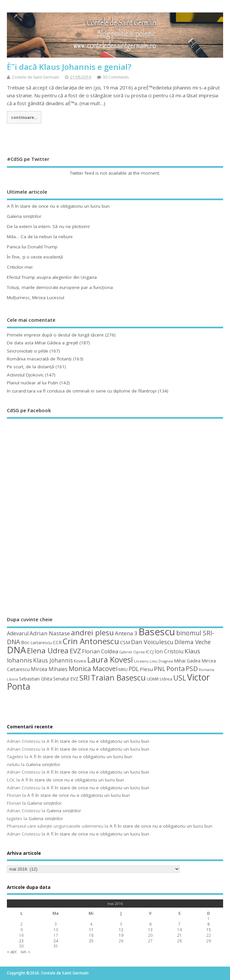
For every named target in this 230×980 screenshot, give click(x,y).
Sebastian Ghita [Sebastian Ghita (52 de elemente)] (36, 679)
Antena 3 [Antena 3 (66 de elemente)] (126, 633)
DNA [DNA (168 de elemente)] (16, 650)
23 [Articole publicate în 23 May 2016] (21, 941)
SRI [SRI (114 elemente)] (85, 678)
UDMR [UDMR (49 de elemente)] (153, 679)
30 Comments (116, 77)
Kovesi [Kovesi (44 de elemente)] (80, 661)
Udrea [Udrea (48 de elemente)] (166, 679)
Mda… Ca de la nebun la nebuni (40, 237)
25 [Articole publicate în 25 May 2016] (91, 941)
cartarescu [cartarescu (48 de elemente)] (41, 643)
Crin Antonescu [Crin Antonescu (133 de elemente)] (91, 641)
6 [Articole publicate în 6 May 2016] (150, 924)
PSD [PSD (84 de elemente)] (192, 669)
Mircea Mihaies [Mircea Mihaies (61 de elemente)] (49, 669)
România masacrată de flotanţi (39, 359)
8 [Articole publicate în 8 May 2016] (209, 924)
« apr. (12, 952)
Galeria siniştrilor (24, 216)
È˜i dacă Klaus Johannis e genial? (69, 67)
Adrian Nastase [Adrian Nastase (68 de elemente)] (50, 633)
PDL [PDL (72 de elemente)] (134, 669)
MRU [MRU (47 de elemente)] (123, 669)
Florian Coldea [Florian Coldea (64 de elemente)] (100, 651)
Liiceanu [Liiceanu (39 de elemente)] (141, 661)
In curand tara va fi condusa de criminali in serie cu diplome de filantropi (82, 391)
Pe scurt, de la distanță (31, 367)
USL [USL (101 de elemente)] (180, 678)
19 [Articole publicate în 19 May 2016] (121, 935)
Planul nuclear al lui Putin (32, 383)
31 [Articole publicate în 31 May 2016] (56, 946)
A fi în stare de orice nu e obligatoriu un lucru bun (58, 206)
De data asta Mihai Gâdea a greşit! (42, 343)
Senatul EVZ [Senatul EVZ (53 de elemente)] (66, 679)
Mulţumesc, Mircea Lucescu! (36, 298)
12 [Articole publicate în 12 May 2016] (121, 930)
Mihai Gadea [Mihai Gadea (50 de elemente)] (187, 661)
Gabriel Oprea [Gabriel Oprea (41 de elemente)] (132, 652)
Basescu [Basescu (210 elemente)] (157, 632)
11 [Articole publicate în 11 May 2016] (91, 930)
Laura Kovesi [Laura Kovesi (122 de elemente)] (110, 660)
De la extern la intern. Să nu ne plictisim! (48, 226)
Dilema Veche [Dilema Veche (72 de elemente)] (193, 642)
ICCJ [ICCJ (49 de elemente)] (150, 652)
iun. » (25, 952)
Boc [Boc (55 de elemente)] (25, 642)
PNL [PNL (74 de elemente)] (160, 669)
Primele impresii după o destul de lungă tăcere (55, 335)
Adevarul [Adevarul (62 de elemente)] (18, 633)
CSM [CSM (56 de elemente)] (125, 642)
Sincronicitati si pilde (28, 351)
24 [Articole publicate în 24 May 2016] (56, 941)
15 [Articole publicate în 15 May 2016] (209, 930)
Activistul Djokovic (25, 375)
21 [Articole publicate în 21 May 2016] (179, 935)
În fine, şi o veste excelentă (35, 257)
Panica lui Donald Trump (32, 247)
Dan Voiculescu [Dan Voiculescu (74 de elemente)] (152, 642)
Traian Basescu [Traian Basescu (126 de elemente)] (118, 678)
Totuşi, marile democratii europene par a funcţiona (60, 287)
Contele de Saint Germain (35, 77)
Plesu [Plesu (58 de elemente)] (146, 669)
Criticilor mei (20, 267)
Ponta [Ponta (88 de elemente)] (176, 669)
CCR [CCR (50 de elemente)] (57, 642)
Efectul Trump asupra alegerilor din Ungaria (52, 277)
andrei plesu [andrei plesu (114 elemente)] (92, 633)
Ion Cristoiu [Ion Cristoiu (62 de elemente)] (169, 651)
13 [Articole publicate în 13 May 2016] (150, 930)
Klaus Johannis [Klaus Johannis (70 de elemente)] (53, 660)
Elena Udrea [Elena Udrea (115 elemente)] (48, 651)
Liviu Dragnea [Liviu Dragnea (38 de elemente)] (161, 661)
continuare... (24, 117)
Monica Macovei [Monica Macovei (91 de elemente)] (93, 668)
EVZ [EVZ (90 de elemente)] (75, 651)
